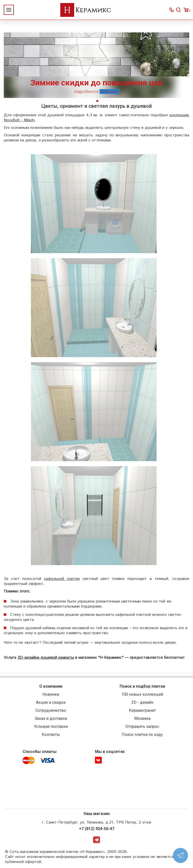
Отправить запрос (142, 728)
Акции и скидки (51, 704)
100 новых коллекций (142, 696)
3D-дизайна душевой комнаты (46, 659)
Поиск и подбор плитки (142, 688)
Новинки (51, 696)
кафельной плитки (62, 580)
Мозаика (142, 720)
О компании (51, 688)
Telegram (96, 842)
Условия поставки (51, 728)
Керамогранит (142, 712)
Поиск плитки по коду (142, 736)
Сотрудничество (51, 712)
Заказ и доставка (51, 720)
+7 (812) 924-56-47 (97, 830)
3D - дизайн (142, 704)
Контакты (51, 736)
